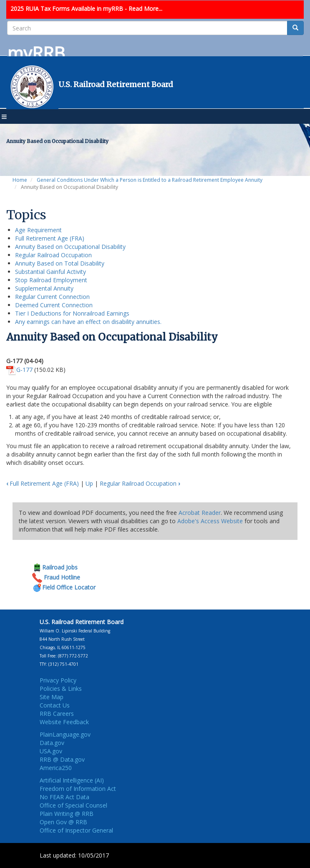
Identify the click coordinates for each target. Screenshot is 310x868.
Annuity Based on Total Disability (60, 263)
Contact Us (55, 705)
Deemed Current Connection (54, 305)
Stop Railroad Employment (51, 280)
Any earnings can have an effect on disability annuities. (88, 322)
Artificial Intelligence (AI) (72, 780)
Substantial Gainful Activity (50, 272)
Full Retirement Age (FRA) (50, 238)
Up (89, 483)
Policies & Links (61, 689)
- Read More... (144, 9)
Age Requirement (38, 230)
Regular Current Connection (52, 297)
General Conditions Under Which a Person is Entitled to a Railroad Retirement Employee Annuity (150, 180)
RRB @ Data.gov (62, 759)
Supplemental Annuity (44, 288)
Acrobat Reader (200, 513)
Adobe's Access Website (210, 521)
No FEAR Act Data (64, 797)
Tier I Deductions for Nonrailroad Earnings (72, 313)
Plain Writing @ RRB (67, 814)
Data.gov (52, 743)
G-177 (24, 370)
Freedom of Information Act (78, 789)
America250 (56, 768)
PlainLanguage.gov (65, 734)
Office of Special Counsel (73, 805)
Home (20, 180)
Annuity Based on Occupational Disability (70, 247)
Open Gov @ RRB (63, 822)
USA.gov (51, 751)
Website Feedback (64, 722)
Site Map (52, 697)
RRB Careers (57, 714)
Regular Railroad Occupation (53, 255)
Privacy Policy (58, 680)
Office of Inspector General (76, 830)
